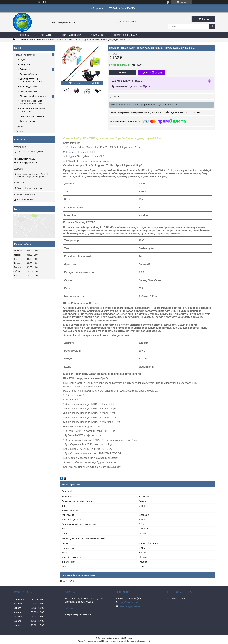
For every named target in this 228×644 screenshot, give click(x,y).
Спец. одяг (25, 64)
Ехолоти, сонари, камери (32, 116)
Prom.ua (129, 638)
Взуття (23, 60)
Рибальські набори (45, 40)
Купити (123, 73)
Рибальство (97, 35)
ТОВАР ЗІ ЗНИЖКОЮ (122, 8)
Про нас (20, 127)
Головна (24, 35)
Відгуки (20, 131)
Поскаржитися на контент (114, 641)
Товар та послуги (71, 35)
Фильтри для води (28, 86)
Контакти (46, 35)
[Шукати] (212, 26)
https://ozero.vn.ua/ (26, 159)
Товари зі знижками (125, 35)
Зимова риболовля (29, 74)
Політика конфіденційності (138, 641)
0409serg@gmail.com (27, 163)
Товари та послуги (25, 55)
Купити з (152, 73)
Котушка (71, 152)
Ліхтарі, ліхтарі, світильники (33, 96)
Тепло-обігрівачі (27, 121)
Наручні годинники (29, 91)
